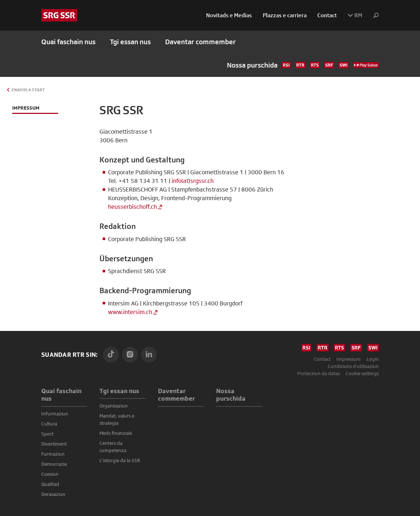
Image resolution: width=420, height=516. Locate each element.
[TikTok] (111, 355)
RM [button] (355, 15)
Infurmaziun (55, 414)
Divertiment (54, 444)
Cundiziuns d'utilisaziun (353, 366)
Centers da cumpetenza (113, 447)
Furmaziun (53, 454)
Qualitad (50, 484)
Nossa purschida (303, 65)
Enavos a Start (28, 90)
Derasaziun (53, 494)
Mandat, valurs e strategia (117, 419)
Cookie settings (362, 373)
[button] (373, 16)
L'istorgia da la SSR (120, 460)
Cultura (49, 424)
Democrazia (54, 464)
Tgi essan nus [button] (130, 42)
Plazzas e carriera (285, 15)
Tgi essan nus (119, 391)
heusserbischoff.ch (132, 207)
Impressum (349, 359)
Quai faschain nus (61, 395)
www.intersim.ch (130, 312)
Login (373, 359)
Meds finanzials (116, 433)
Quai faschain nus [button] (68, 42)
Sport (47, 434)
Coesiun (50, 474)
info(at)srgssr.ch (193, 181)
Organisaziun (114, 406)
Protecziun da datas (319, 373)
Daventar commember (200, 42)
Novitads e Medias (229, 15)
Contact (327, 15)
